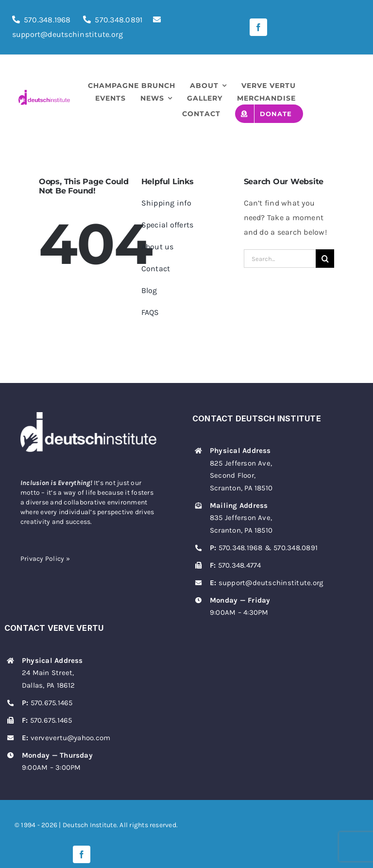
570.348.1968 (47, 20)
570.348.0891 (119, 20)
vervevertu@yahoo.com (71, 738)
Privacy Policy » (45, 559)
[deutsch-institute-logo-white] (88, 416)
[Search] (325, 259)
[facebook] (258, 27)
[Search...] (280, 259)
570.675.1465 (52, 703)
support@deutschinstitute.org (271, 583)
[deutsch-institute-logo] (44, 94)
